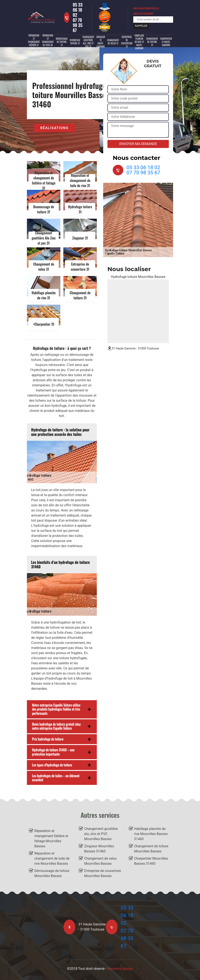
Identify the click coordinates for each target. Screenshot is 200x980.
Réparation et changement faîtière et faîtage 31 (34, 42)
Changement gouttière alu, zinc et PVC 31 (88, 42)
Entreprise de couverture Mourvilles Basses (102, 873)
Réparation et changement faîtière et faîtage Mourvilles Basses (51, 838)
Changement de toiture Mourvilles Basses (151, 849)
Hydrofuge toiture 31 (75, 42)
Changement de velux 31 (113, 42)
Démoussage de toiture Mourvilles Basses (52, 873)
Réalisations (54, 128)
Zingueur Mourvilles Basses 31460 (99, 849)
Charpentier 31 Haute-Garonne (166, 42)
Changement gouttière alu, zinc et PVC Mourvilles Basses (101, 834)
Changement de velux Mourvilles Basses (100, 861)
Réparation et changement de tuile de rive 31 (48, 42)
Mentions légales (120, 969)
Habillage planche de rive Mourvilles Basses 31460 (151, 834)
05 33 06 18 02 (78, 10)
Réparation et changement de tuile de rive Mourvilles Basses (52, 858)
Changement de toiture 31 (152, 42)
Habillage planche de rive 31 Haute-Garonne (139, 42)
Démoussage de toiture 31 (62, 42)
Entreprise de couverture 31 (127, 42)
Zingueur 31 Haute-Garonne (101, 42)
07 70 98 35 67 (78, 25)
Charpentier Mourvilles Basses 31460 (151, 861)
